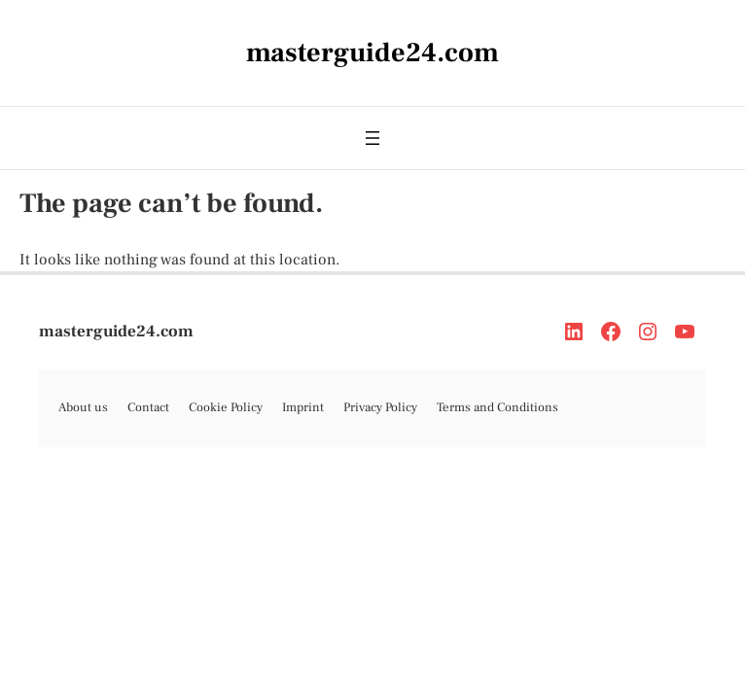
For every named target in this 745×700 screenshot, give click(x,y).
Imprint (303, 407)
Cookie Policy (226, 407)
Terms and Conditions (497, 407)
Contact (148, 407)
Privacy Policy (380, 407)
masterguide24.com (116, 332)
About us (83, 407)
